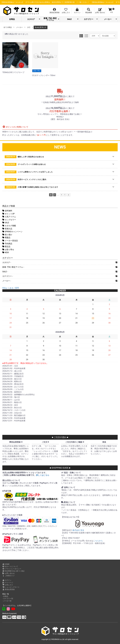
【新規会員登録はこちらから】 (56, 2)
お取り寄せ (8, 250)
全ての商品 (8, 27)
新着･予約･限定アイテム (51, 19)
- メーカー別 (7, 601)
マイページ (8, 583)
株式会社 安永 (78, 530)
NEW (6, 252)
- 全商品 (5, 596)
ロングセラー (9, 220)
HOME (6, 564)
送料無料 (7, 211)
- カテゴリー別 (8, 599)
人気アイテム (9, 217)
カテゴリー (91, 19)
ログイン (7, 580)
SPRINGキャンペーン (12, 232)
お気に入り (8, 585)
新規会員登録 (8, 589)
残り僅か (7, 235)
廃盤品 (6, 238)
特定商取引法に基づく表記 (13, 571)
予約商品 (7, 244)
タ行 (29, 27)
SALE (73, 19)
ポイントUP (8, 214)
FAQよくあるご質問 (11, 288)
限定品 (6, 247)
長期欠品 (7, 229)
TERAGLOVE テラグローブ (15, 71)
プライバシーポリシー (12, 569)
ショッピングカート (11, 587)
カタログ (34, 19)
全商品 (12, 19)
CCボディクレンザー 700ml (45, 73)
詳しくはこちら (43, 475)
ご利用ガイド (8, 576)
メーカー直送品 (10, 241)
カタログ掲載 (9, 226)
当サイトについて (10, 566)
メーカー (110, 19)
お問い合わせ (8, 573)
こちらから (98, 541)
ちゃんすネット (41, 27)
